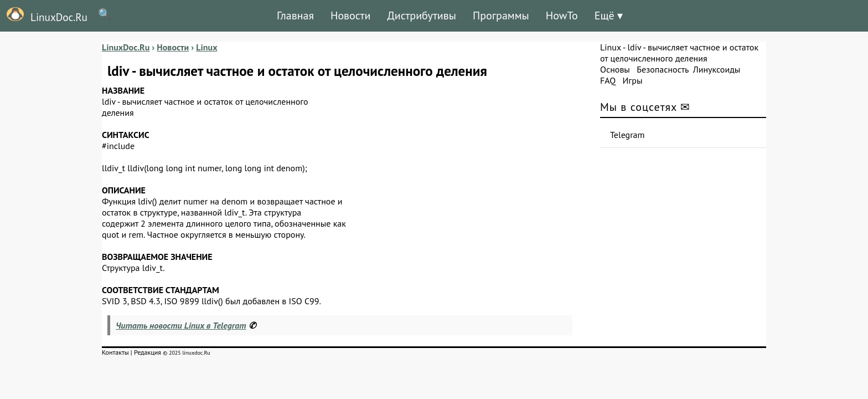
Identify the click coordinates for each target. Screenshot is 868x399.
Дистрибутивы (422, 16)
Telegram (627, 135)
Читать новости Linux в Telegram (181, 325)
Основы (615, 69)
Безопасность (663, 69)
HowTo (562, 16)
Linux (611, 47)
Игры (632, 80)
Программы (501, 16)
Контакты (115, 352)
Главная (295, 16)
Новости (350, 16)
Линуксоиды (717, 69)
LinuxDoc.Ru (44, 16)
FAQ (608, 80)
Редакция (148, 352)
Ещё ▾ (609, 16)
